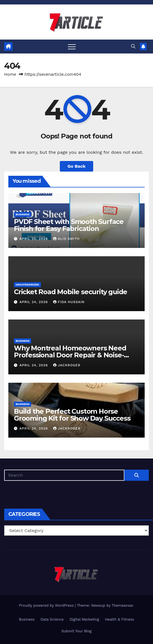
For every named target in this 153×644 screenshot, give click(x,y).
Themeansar (122, 605)
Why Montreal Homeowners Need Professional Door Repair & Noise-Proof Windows (70, 355)
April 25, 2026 (34, 239)
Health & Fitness (119, 619)
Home (10, 74)
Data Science (52, 619)
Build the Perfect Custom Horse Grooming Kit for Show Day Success (72, 415)
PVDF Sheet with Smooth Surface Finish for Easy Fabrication (69, 225)
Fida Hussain (69, 302)
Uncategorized (27, 285)
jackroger (67, 365)
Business (23, 214)
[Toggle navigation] (72, 47)
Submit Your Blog (77, 631)
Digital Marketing (84, 619)
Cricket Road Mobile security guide (71, 292)
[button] (133, 46)
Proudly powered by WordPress (47, 605)
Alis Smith (66, 239)
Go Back (77, 166)
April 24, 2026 (34, 302)
